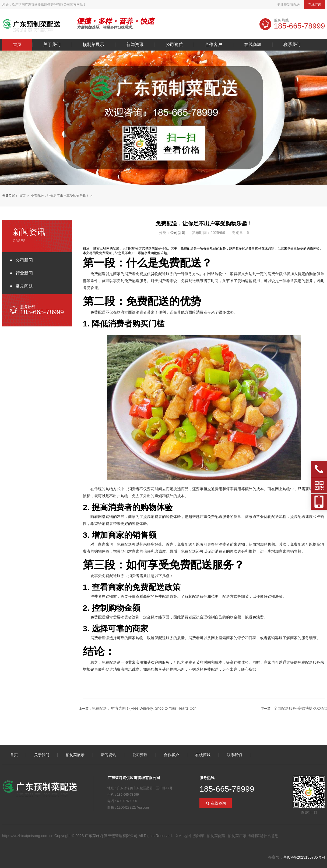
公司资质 (174, 45)
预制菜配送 (216, 836)
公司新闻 (24, 260)
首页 (17, 45)
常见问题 (24, 286)
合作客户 (213, 45)
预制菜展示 (93, 45)
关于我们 (52, 45)
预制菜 (199, 836)
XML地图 (183, 836)
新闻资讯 (135, 45)
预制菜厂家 (237, 836)
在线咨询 (315, 5)
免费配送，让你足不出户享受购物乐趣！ (60, 196)
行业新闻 (24, 273)
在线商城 (253, 45)
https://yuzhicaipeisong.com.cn (28, 836)
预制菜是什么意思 (263, 836)
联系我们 (292, 45)
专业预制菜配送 (289, 5)
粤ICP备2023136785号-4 (304, 857)
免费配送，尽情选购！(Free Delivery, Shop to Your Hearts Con (144, 708)
